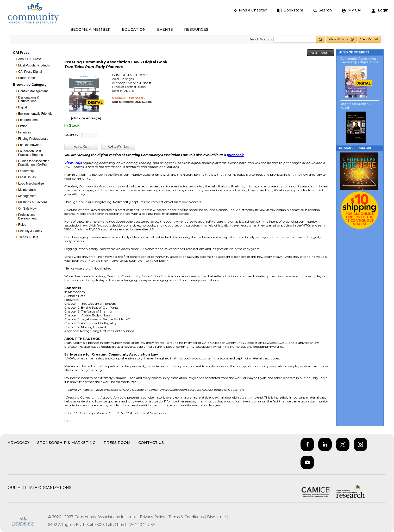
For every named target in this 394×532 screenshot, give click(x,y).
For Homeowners (30, 145)
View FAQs (73, 163)
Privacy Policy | (154, 517)
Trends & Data (28, 237)
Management (27, 196)
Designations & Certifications (29, 99)
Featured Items (29, 120)
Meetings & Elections (33, 202)
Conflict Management (33, 91)
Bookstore (290, 10)
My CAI (352, 10)
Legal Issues (27, 177)
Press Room (117, 443)
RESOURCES (196, 29)
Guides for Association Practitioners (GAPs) (34, 163)
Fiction (23, 126)
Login (380, 10)
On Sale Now (27, 209)
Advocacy (19, 443)
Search (323, 10)
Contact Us (151, 443)
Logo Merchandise (31, 184)
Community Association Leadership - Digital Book (359, 60)
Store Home (27, 78)
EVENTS (165, 29)
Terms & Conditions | (188, 517)
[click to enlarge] (86, 118)
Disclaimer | (218, 517)
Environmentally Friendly (35, 114)
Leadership (26, 171)
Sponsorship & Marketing (66, 443)
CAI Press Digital (30, 72)
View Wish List (341, 39)
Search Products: (261, 39)
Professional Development (27, 217)
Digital (23, 107)
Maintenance (27, 190)
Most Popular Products (34, 65)
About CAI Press (30, 59)
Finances (25, 132)
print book (235, 155)
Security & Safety (30, 231)
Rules (22, 225)
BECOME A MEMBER (90, 29)
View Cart (369, 39)
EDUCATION (134, 29)
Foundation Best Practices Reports (31, 153)
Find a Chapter (250, 10)
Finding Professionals (33, 139)
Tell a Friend (321, 53)
